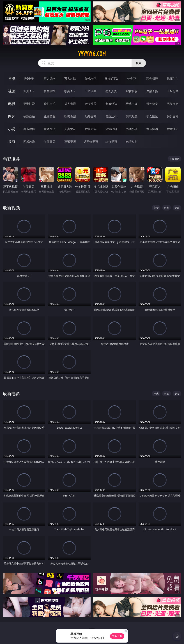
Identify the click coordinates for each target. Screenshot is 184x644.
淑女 (167, 394)
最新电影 (11, 393)
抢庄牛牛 (173, 79)
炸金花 (132, 79)
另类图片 (173, 116)
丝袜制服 (132, 91)
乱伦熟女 (152, 104)
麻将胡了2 (111, 79)
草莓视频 (70, 142)
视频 (12, 91)
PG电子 (29, 79)
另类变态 (173, 104)
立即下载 (117, 636)
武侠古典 (91, 129)
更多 (177, 208)
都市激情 (29, 129)
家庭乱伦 (50, 129)
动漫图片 (91, 116)
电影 (12, 104)
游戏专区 (91, 79)
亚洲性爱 (29, 104)
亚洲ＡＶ (29, 91)
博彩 (12, 78)
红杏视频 (111, 142)
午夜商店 (50, 142)
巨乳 (167, 208)
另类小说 (132, 129)
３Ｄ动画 (91, 91)
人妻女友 (70, 129)
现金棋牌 (152, 79)
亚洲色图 (50, 116)
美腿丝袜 (111, 116)
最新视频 (11, 208)
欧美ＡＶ (70, 91)
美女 (156, 208)
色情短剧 (132, 142)
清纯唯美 (132, 116)
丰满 (156, 394)
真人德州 (50, 79)
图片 (12, 116)
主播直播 (152, 91)
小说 (12, 129)
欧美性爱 (91, 104)
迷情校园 (111, 129)
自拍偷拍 (50, 91)
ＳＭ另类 (173, 91)
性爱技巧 (173, 129)
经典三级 (132, 104)
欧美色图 (70, 116)
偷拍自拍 (50, 104)
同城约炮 (29, 142)
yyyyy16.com (92, 54)
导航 (12, 141)
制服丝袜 (111, 104)
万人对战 (70, 79)
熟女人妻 (111, 91)
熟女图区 (152, 116)
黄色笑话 (152, 129)
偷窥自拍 (29, 116)
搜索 (139, 63)
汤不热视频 (91, 142)
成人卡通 (70, 104)
